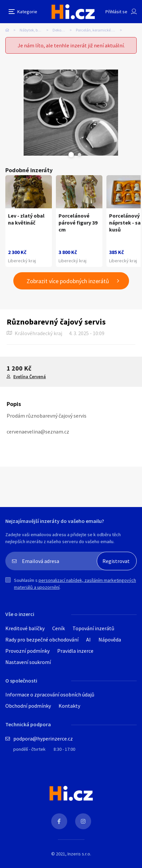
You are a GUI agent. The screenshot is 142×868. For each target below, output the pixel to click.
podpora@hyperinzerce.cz (43, 739)
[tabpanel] (71, 113)
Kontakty (69, 706)
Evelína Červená (30, 377)
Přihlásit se (116, 12)
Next (79, 155)
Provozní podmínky (27, 651)
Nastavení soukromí (28, 662)
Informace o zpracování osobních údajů (50, 694)
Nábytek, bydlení (34, 30)
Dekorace (61, 30)
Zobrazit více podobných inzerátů (68, 281)
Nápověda (110, 639)
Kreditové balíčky (25, 628)
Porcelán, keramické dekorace (101, 30)
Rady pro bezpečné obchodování (42, 639)
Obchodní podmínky (28, 706)
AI (88, 639)
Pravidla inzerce (75, 651)
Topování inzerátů (93, 628)
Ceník (59, 628)
